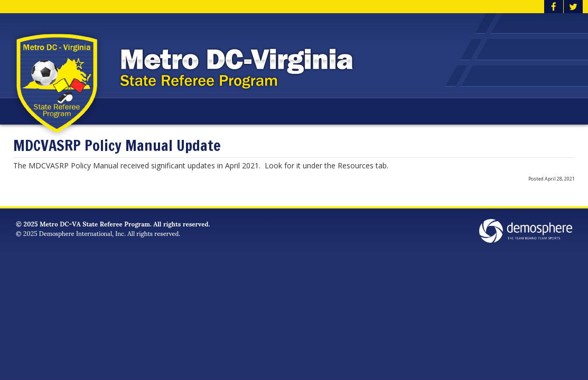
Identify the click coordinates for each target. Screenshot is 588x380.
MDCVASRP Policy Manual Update (117, 146)
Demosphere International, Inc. (82, 233)
